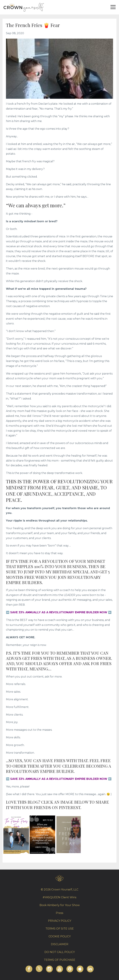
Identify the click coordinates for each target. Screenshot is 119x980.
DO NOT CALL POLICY (60, 952)
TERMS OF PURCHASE (60, 960)
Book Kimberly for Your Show (60, 905)
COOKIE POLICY (60, 936)
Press (59, 913)
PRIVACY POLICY (60, 921)
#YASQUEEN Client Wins (59, 897)
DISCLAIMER (60, 944)
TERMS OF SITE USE (60, 929)
